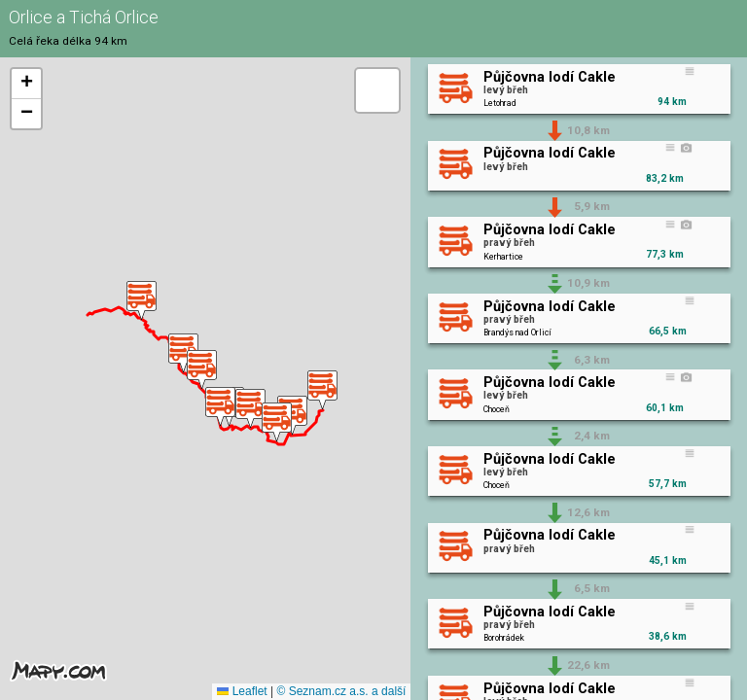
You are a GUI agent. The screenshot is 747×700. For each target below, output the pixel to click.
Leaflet (242, 691)
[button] (322, 390)
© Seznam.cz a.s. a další (341, 691)
